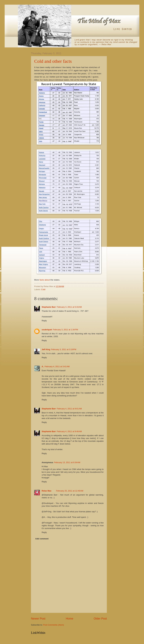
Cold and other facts (53, 61)
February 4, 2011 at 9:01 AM (69, 409)
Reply (44, 321)
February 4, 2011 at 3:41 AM (57, 366)
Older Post (100, 619)
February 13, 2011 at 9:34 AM (67, 462)
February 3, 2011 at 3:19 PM (64, 349)
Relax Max (47, 491)
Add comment (42, 539)
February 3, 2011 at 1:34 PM (65, 330)
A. (43, 366)
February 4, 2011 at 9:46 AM (69, 431)
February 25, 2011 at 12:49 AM (70, 491)
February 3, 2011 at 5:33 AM (69, 307)
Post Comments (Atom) (54, 625)
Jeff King (46, 349)
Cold (43, 289)
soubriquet (47, 330)
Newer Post (38, 619)
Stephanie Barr (49, 307)
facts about (45, 280)
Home (70, 619)
